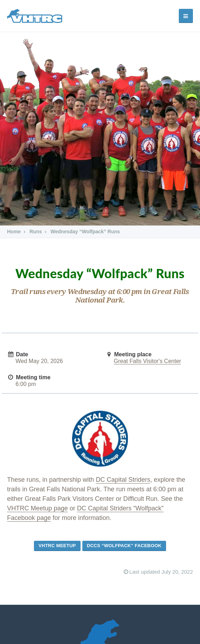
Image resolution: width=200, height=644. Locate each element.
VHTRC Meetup (57, 546)
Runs (35, 232)
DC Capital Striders (123, 480)
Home (14, 232)
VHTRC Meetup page (37, 508)
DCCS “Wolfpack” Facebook (124, 546)
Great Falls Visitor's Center (147, 361)
